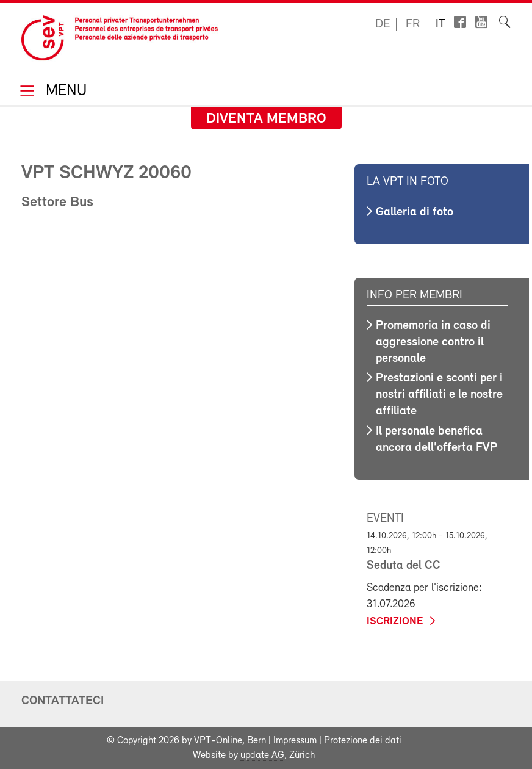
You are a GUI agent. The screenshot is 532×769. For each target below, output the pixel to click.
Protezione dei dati (363, 741)
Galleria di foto (415, 212)
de (383, 24)
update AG (262, 756)
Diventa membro (266, 119)
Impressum (295, 741)
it (440, 24)
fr (413, 24)
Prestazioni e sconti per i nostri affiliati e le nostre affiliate (439, 395)
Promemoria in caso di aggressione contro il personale (433, 342)
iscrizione (395, 622)
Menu (64, 92)
